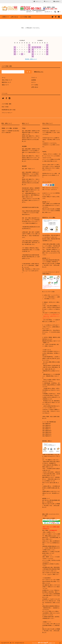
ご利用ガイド (5, 17)
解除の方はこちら (39, 72)
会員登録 (57, 1)
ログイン (47, 1)
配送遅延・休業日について (31, 59)
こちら (49, 572)
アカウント (38, 1)
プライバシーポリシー (7, 111)
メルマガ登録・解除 (25, 17)
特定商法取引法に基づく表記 (9, 108)
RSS (3, 106)
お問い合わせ (14, 17)
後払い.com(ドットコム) (51, 534)
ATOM (6, 106)
